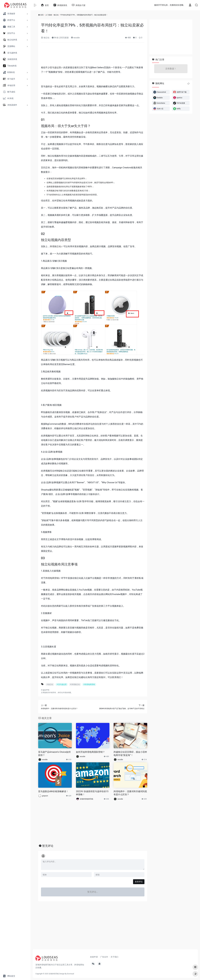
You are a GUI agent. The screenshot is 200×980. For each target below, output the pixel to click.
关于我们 (114, 957)
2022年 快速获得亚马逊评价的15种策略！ (92, 793)
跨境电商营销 (52, 578)
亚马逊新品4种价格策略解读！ (53, 791)
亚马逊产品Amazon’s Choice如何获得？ (54, 754)
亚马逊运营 (55, 68)
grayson (45, 796)
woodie (75, 38)
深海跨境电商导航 (87, 799)
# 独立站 (50, 684)
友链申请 (94, 957)
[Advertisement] (93, 55)
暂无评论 (48, 846)
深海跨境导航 (54, 974)
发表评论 (139, 882)
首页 (42, 15)
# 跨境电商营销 (89, 684)
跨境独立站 (55, 246)
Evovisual (70, 974)
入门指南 (49, 15)
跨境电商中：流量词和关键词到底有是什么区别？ (130, 793)
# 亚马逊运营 (62, 684)
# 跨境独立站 (75, 684)
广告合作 (104, 957)
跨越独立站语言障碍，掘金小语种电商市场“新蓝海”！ (130, 754)
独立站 (56, 15)
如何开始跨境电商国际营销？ (90, 752)
